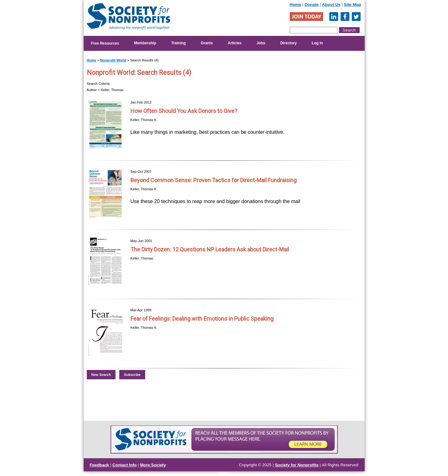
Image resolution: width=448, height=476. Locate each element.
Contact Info (125, 465)
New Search (101, 375)
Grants (207, 43)
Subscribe (132, 375)
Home (295, 5)
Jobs (261, 43)
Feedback (100, 465)
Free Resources (105, 43)
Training (178, 43)
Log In (317, 43)
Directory (289, 43)
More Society (153, 465)
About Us (331, 5)
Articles (235, 43)
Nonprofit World (113, 60)
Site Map (353, 5)
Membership (145, 43)
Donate (311, 5)
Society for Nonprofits (297, 465)
